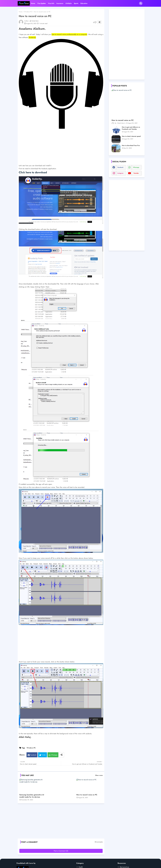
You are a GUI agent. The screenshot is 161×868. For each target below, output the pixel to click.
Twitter (44, 755)
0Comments (99, 842)
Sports (76, 3)
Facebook (33, 755)
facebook (120, 167)
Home (33, 3)
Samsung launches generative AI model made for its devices (32, 796)
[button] (141, 3)
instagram (120, 173)
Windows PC (28, 12)
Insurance (60, 3)
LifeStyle (69, 3)
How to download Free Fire (131, 146)
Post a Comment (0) (61, 851)
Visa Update (42, 3)
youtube (136, 173)
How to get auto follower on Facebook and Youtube (131, 128)
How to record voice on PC (87, 795)
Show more (99, 775)
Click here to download (33, 172)
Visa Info (51, 3)
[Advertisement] (61, 148)
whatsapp (136, 167)
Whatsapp (54, 755)
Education (84, 3)
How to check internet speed (131, 136)
